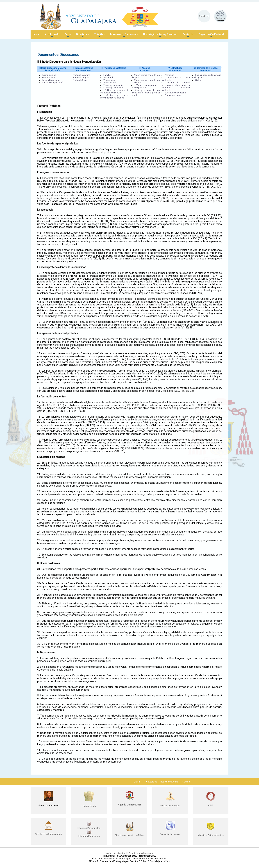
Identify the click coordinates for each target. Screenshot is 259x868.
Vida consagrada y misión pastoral (145, 86)
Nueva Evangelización (53, 83)
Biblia (137, 782)
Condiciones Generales (141, 853)
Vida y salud (110, 83)
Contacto (188, 35)
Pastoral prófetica (81, 75)
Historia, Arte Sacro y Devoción (160, 35)
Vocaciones (109, 80)
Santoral (187, 782)
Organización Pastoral (211, 35)
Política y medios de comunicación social (115, 91)
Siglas (198, 80)
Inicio (37, 34)
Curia (68, 35)
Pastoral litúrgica (81, 78)
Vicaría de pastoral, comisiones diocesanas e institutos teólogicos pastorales (176, 86)
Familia (107, 75)
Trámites (99, 35)
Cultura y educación (113, 88)
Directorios (82, 35)
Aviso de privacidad (117, 853)
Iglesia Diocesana (51, 80)
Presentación (49, 78)
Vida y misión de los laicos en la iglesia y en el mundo (145, 93)
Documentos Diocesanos (124, 35)
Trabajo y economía (113, 85)
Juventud (108, 78)
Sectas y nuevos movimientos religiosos (115, 96)
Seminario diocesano (175, 93)
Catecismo (152, 782)
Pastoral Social (80, 80)
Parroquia (169, 75)
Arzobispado (52, 35)
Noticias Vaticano (169, 782)
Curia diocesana (173, 95)
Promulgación (49, 75)
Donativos (204, 16)
